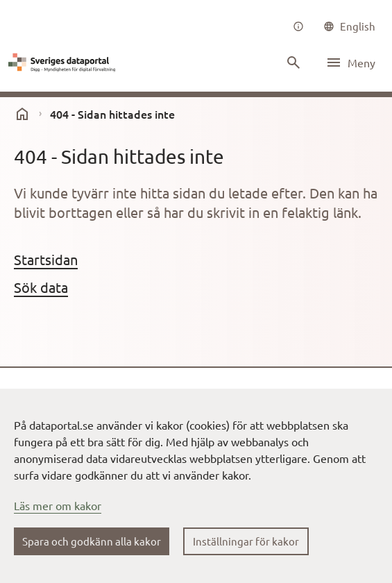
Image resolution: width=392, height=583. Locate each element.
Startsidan (46, 259)
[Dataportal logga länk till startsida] (64, 62)
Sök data (41, 287)
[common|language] (349, 26)
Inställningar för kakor (246, 541)
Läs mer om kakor (58, 505)
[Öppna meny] (350, 62)
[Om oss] (298, 26)
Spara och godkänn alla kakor (92, 541)
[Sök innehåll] (293, 62)
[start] (22, 114)
